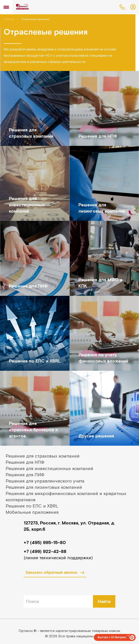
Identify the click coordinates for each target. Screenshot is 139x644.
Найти (104, 601)
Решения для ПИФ (25, 475)
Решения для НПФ (25, 462)
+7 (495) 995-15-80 (45, 542)
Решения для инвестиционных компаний (49, 468)
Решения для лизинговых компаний (44, 487)
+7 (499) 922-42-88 (45, 551)
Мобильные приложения (32, 512)
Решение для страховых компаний (43, 456)
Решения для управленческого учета (45, 481)
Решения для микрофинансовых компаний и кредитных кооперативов (66, 496)
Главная (9, 19)
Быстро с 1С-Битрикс (112, 637)
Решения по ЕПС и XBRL (32, 506)
